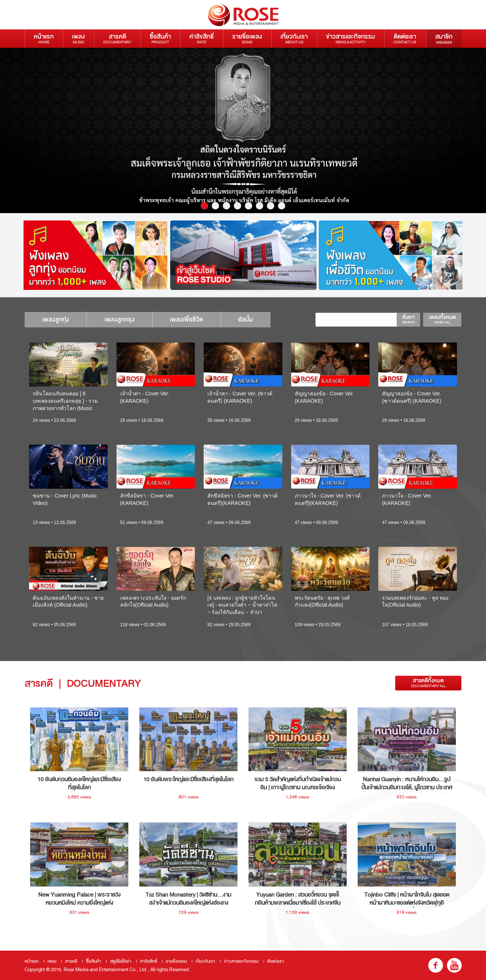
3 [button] (226, 206)
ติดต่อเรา (405, 38)
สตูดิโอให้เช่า (121, 961)
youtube (454, 965)
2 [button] (215, 206)
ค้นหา (408, 319)
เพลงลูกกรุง (122, 320)
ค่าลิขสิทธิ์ (202, 38)
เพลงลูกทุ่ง (56, 320)
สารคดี (117, 38)
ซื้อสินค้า (160, 38)
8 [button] (282, 206)
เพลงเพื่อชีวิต (191, 320)
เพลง (78, 38)
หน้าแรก (44, 38)
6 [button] (260, 206)
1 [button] (204, 206)
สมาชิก (444, 39)
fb (436, 965)
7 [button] (271, 206)
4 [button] (237, 206)
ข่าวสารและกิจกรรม (351, 38)
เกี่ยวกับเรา (294, 38)
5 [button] (249, 206)
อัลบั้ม (252, 320)
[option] (243, 130)
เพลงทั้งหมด (442, 319)
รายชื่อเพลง (247, 38)
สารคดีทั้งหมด (428, 683)
